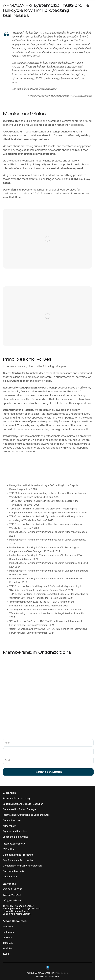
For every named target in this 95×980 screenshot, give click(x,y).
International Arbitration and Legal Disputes (26, 815)
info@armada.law (12, 900)
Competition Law (12, 820)
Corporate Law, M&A (14, 871)
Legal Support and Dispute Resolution (23, 804)
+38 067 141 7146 (12, 895)
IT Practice (9, 849)
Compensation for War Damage (19, 809)
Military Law (9, 826)
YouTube (7, 948)
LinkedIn (7, 938)
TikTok (6, 954)
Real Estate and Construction (18, 860)
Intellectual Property (14, 844)
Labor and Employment (15, 837)
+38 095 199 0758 (13, 889)
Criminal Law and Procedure (18, 855)
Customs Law (10, 877)
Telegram (8, 943)
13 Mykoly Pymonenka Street (18, 906)
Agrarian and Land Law (15, 831)
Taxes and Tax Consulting (16, 798)
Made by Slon (62, 973)
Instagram (8, 932)
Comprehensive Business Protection (22, 866)
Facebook (8, 927)
